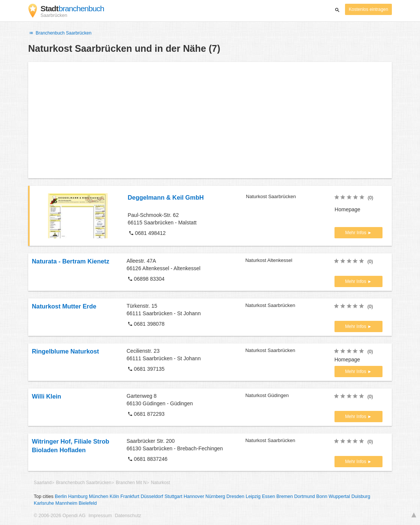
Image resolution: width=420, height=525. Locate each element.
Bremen (285, 496)
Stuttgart (174, 496)
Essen (268, 496)
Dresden (235, 496)
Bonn (322, 496)
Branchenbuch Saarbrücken (60, 33)
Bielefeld (88, 503)
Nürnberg (215, 496)
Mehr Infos (356, 233)
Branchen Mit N (131, 483)
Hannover (194, 496)
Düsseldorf (152, 496)
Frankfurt (130, 496)
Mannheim (66, 503)
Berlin (61, 496)
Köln (114, 496)
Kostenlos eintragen (368, 9)
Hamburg (78, 496)
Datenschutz (128, 516)
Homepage (347, 209)
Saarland (43, 483)
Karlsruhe (44, 503)
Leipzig (253, 496)
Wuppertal (339, 496)
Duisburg (361, 496)
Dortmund (305, 496)
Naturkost (160, 483)
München (99, 496)
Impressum (100, 516)
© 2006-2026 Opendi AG (60, 516)
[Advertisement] (210, 120)
